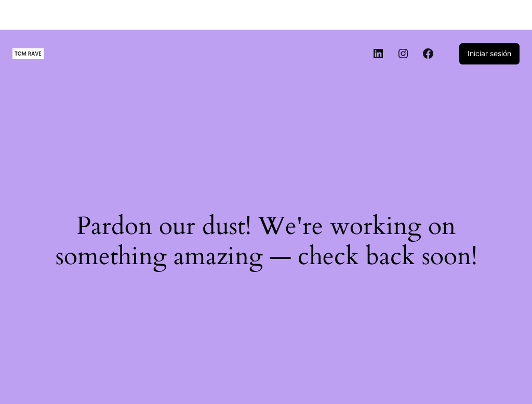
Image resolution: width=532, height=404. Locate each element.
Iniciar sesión (489, 53)
